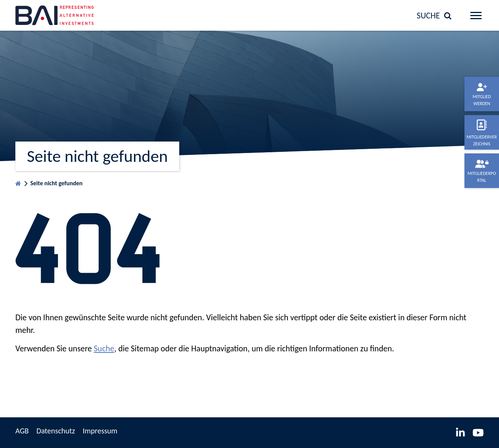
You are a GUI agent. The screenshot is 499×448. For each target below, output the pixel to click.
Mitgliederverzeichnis (482, 140)
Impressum (100, 431)
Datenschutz (56, 431)
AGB (22, 431)
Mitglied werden (482, 100)
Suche (104, 348)
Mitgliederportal (482, 177)
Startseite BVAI (18, 182)
